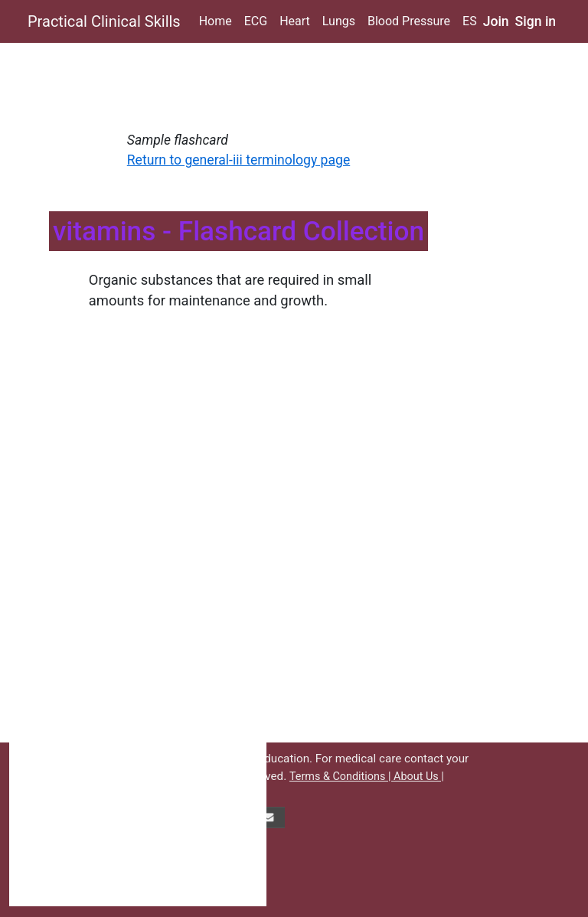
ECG (256, 21)
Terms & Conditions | (341, 777)
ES (470, 21)
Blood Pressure (409, 21)
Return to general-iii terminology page (238, 160)
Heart (295, 21)
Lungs (339, 21)
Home (216, 21)
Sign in (536, 21)
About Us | (419, 777)
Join (496, 21)
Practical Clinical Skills (104, 21)
